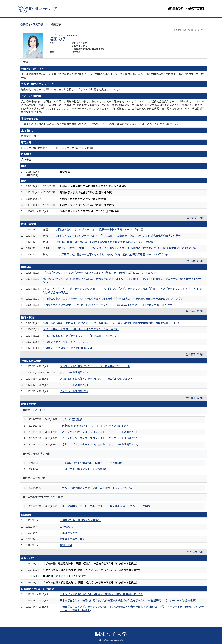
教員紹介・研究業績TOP (34, 24)
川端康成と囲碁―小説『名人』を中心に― (67, 342)
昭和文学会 (66, 545)
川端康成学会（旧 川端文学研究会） (80, 520)
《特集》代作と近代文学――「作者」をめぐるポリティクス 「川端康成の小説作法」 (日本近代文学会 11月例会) (108, 305)
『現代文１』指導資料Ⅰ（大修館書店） (85, 469)
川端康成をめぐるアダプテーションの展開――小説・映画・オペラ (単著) (98, 229)
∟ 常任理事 (66, 526)
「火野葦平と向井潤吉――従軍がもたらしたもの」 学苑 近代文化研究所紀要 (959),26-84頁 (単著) (113, 254)
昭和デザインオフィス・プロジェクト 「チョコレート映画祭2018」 (101, 438)
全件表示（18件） (196, 354)
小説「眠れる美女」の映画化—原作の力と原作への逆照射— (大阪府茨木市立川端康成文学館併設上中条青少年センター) (111, 323)
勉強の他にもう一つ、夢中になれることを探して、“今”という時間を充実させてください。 (73, 89)
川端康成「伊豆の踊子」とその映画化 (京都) (68, 348)
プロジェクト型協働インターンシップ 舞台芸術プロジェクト (95, 366)
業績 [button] (26, 62)
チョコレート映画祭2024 (74, 385)
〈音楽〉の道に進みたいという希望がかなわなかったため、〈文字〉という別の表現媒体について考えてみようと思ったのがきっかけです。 (100, 124)
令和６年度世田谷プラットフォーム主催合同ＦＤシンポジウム (97, 488)
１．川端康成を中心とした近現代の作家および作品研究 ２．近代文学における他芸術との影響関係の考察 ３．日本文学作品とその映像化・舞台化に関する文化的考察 (112, 76)
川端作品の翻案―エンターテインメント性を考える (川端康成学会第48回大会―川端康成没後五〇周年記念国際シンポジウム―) (115, 298)
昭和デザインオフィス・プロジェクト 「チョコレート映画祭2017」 (101, 432)
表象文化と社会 (30, 136)
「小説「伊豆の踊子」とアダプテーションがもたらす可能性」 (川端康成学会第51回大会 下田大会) (100, 272)
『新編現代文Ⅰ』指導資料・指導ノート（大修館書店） (94, 463)
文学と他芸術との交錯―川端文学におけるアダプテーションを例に (81, 329)
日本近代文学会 (69, 533)
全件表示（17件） (196, 397)
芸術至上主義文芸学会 (72, 539)
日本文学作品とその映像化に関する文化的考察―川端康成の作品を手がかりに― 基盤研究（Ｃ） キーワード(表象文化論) (128, 600)
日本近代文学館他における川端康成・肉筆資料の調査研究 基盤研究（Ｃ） (102, 594)
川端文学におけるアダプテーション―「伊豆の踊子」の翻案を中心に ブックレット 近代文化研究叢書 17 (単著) (119, 235)
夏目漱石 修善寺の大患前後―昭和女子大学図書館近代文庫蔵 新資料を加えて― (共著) (105, 242)
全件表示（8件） (196, 217)
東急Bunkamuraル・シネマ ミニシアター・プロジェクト (95, 426)
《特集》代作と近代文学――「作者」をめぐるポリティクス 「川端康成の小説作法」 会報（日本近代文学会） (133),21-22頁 (127, 248)
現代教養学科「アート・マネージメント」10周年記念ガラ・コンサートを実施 (106, 506)
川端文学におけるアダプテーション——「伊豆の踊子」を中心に (80, 335)
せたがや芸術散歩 (72, 419)
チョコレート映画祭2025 (74, 372)
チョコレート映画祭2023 (74, 391)
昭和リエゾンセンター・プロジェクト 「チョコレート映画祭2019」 (101, 444)
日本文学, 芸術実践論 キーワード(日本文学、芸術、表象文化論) (57, 148)
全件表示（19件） (196, 311)
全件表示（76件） (196, 261)
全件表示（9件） (196, 552)
